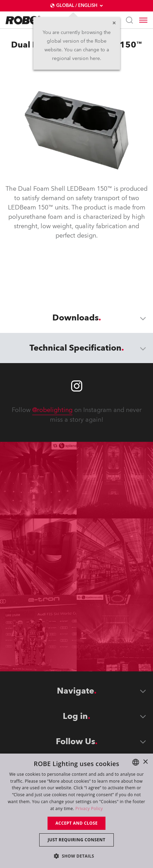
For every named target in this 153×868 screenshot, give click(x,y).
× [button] (145, 762)
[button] (77, 856)
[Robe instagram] (77, 386)
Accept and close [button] (77, 823)
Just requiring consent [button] (76, 840)
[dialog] (76, 811)
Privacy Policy (89, 809)
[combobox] (136, 762)
